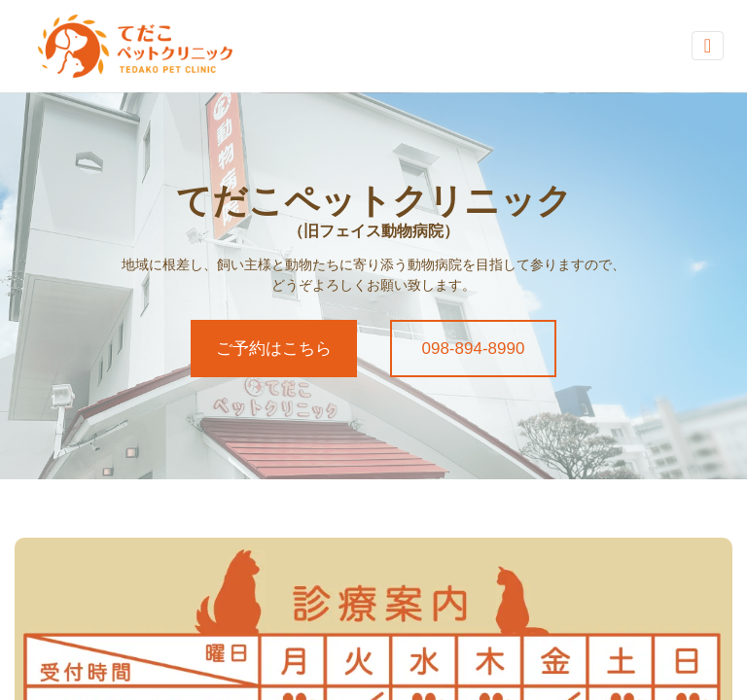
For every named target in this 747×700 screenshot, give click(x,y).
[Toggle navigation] (708, 46)
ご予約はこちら (274, 349)
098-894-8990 (474, 349)
